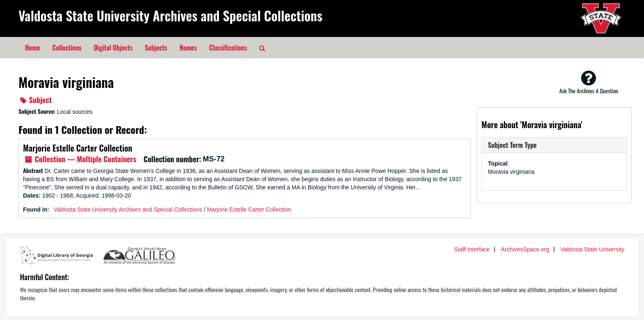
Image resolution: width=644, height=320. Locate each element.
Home (32, 48)
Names (188, 48)
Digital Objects (113, 48)
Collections (67, 48)
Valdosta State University (592, 249)
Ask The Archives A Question (589, 82)
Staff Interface (472, 249)
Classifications (228, 48)
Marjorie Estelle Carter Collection (78, 148)
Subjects (156, 48)
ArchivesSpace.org (525, 249)
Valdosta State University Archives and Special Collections (170, 15)
